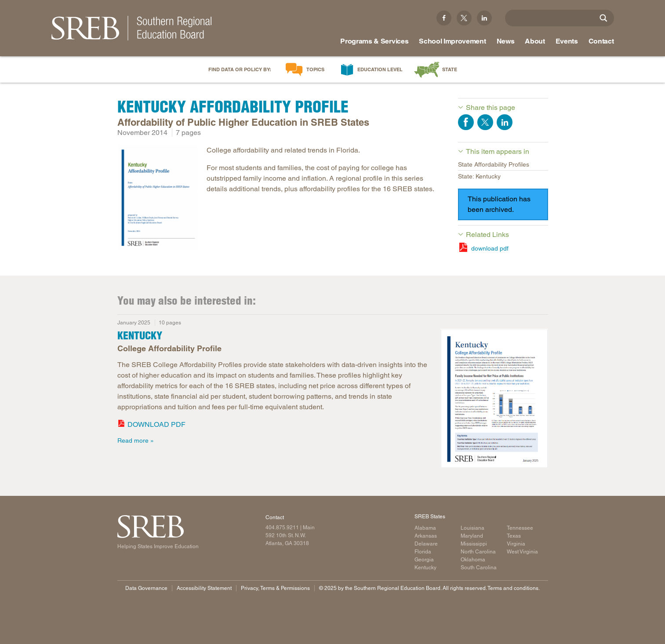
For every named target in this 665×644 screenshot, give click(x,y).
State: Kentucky (479, 176)
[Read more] (158, 199)
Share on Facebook (466, 122)
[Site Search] (603, 18)
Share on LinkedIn (505, 122)
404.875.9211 (282, 528)
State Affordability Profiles (494, 164)
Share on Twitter (485, 122)
